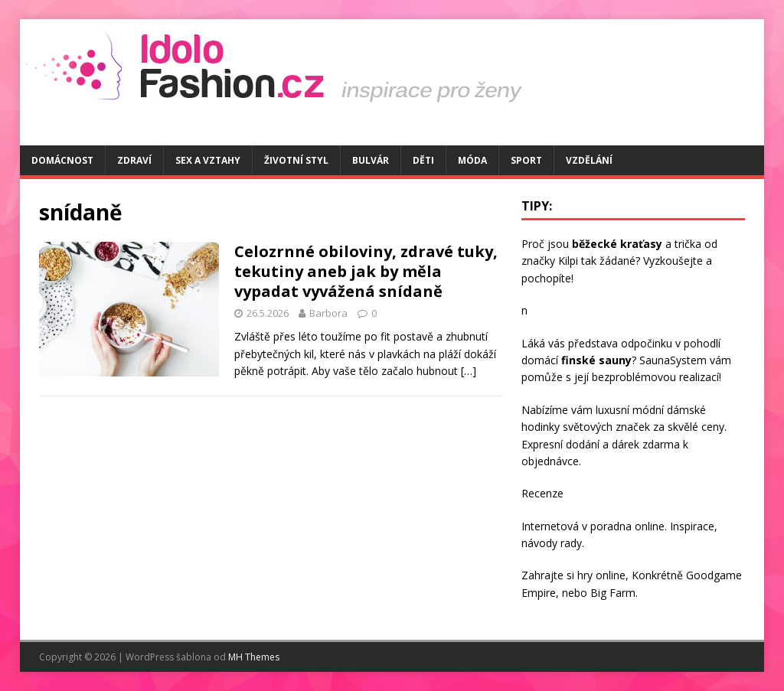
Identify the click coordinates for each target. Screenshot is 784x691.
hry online (601, 575)
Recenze (542, 493)
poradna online (627, 526)
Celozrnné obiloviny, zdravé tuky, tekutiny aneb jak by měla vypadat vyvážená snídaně (366, 271)
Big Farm (613, 593)
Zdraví (134, 160)
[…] (469, 371)
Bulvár (371, 160)
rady (571, 543)
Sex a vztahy (208, 160)
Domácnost (62, 160)
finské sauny (596, 360)
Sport (526, 160)
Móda (472, 160)
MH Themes (254, 657)
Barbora (328, 313)
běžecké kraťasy (617, 244)
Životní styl (296, 160)
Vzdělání (589, 160)
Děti (423, 160)
